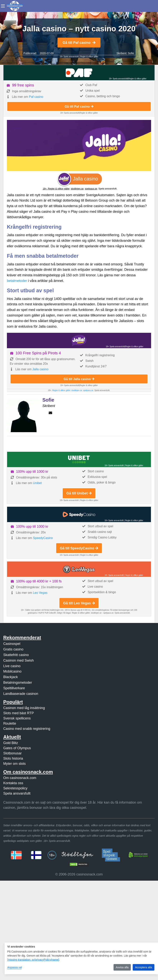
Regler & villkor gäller (89, 57)
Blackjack (11, 677)
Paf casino (36, 97)
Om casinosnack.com (20, 778)
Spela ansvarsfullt (17, 793)
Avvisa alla (122, 967)
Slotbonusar (12, 753)
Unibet (37, 483)
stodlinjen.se (77, 189)
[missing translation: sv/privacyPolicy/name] (33, 960)
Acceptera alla (144, 967)
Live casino (12, 666)
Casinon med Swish (19, 660)
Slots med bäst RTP (19, 713)
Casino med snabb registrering (27, 729)
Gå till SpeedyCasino (79, 548)
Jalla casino (40, 369)
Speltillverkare (14, 688)
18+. (45, 189)
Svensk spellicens (17, 718)
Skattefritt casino (16, 655)
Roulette (10, 723)
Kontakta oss (13, 783)
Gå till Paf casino (79, 43)
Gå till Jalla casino (79, 379)
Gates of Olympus (17, 748)
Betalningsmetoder (18, 683)
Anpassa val (15, 967)
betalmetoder (17, 281)
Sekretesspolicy (15, 788)
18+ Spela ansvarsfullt (69, 57)
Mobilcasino (12, 671)
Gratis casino (13, 649)
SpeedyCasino (43, 538)
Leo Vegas (40, 593)
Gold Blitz (11, 743)
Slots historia (13, 758)
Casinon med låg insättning (24, 708)
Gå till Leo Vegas (79, 603)
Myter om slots (14, 764)
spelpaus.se (91, 189)
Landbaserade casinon (21, 694)
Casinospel (12, 644)
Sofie (131, 53)
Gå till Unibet (79, 493)
